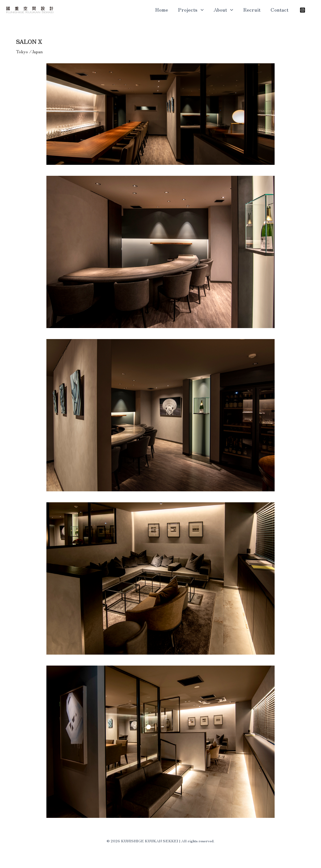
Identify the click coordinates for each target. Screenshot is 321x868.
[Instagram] (303, 10)
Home (162, 9)
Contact (279, 9)
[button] (201, 9)
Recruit (252, 9)
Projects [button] (191, 9)
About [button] (223, 9)
